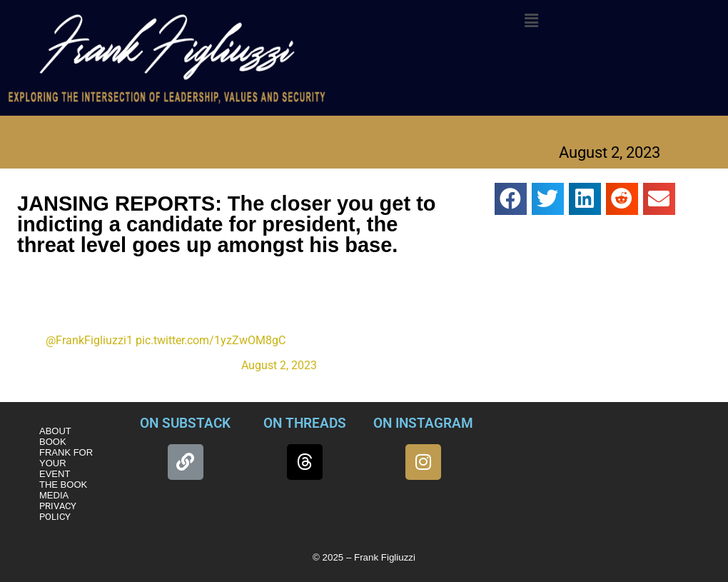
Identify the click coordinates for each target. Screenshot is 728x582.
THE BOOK (63, 485)
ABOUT (55, 431)
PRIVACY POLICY (58, 511)
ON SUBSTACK (185, 423)
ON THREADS (305, 423)
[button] (531, 21)
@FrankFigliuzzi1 (89, 340)
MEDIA (54, 495)
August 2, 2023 (279, 365)
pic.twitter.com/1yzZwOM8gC (211, 340)
